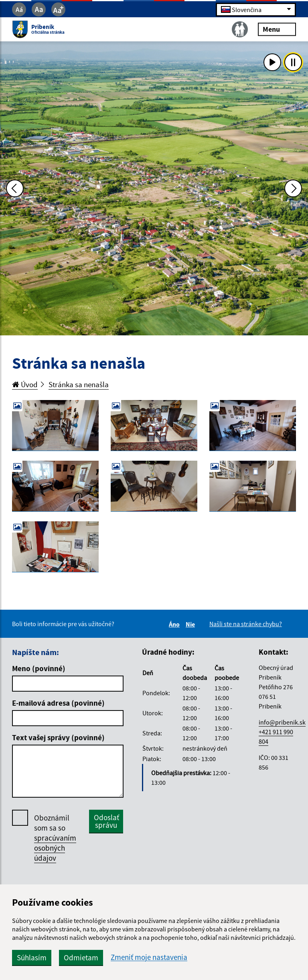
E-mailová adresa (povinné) (58, 703)
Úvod (25, 384)
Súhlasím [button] (32, 958)
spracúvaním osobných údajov (55, 848)
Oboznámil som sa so (55, 838)
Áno (175, 624)
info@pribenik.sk (282, 722)
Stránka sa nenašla (79, 384)
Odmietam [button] (81, 958)
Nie (191, 624)
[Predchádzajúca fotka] (15, 188)
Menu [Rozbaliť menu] (277, 29)
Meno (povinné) (39, 668)
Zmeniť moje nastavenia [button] (149, 957)
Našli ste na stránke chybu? (246, 624)
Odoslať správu (106, 821)
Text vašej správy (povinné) (58, 737)
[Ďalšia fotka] (293, 188)
